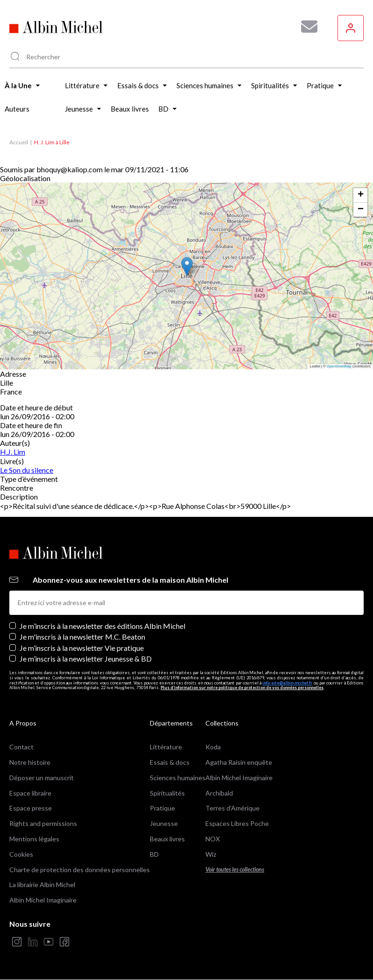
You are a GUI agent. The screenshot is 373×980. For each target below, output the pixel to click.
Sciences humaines (178, 778)
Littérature (166, 747)
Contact (21, 747)
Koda (213, 747)
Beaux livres (167, 839)
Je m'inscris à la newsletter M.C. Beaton (82, 637)
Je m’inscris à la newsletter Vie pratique (82, 648)
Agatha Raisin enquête (239, 762)
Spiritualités (167, 793)
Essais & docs (170, 762)
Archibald (219, 793)
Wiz (211, 854)
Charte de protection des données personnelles (80, 870)
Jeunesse (164, 823)
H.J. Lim (13, 452)
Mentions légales (34, 839)
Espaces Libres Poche (237, 823)
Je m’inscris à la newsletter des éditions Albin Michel (102, 626)
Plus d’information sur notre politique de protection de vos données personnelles (242, 687)
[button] (187, 266)
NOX (213, 839)
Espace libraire (30, 793)
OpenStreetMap (339, 366)
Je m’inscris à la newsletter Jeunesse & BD (86, 659)
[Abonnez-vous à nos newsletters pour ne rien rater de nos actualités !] (306, 27)
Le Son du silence (27, 470)
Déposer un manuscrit (42, 778)
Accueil (19, 142)
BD (154, 854)
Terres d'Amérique (232, 808)
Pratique (162, 808)
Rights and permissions (43, 823)
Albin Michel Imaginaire (43, 900)
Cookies (21, 854)
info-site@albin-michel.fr (287, 683)
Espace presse (31, 808)
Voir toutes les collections (235, 870)
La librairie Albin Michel (42, 885)
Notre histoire (30, 762)
